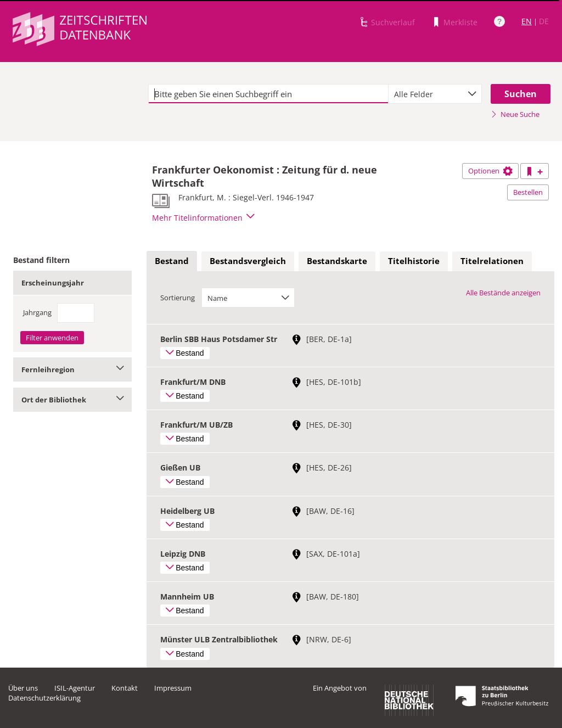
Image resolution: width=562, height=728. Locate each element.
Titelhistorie (414, 261)
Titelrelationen (492, 261)
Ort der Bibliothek (72, 400)
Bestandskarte (337, 261)
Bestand (172, 261)
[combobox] (435, 94)
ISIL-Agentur (75, 688)
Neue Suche (515, 114)
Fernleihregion (72, 369)
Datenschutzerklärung (44, 698)
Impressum (173, 688)
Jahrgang (37, 312)
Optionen (490, 171)
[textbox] (268, 94)
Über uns (23, 688)
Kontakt (125, 688)
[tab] (172, 261)
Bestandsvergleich (248, 261)
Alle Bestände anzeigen (503, 293)
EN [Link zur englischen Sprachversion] (527, 21)
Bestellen (528, 192)
